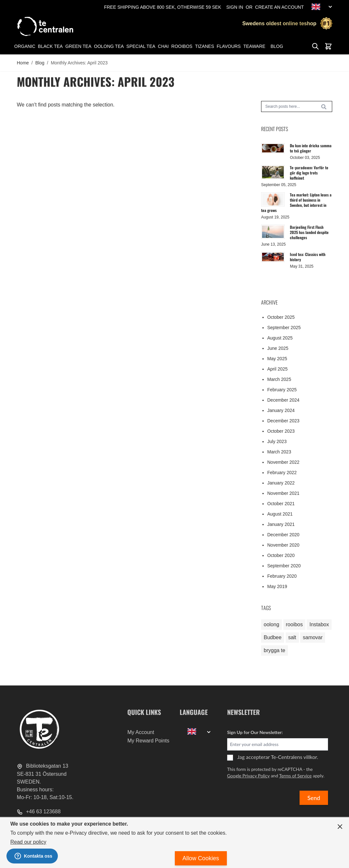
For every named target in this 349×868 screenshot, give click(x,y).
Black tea (50, 46)
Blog (277, 46)
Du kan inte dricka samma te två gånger (311, 148)
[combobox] (297, 106)
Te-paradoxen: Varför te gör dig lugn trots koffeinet (309, 173)
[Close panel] (340, 827)
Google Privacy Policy (249, 776)
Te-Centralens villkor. (294, 757)
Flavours (229, 46)
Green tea (78, 46)
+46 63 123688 (39, 812)
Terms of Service (296, 776)
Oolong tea (109, 46)
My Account (141, 732)
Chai (163, 46)
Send (314, 798)
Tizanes (204, 46)
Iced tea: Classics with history (308, 257)
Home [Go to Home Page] (23, 63)
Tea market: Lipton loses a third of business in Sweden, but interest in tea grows (296, 202)
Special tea (141, 46)
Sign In (235, 7)
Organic (25, 46)
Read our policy (28, 842)
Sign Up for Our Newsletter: (255, 732)
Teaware (254, 46)
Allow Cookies (201, 858)
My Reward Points (148, 741)
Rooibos (182, 46)
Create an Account (279, 7)
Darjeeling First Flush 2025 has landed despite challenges (309, 232)
